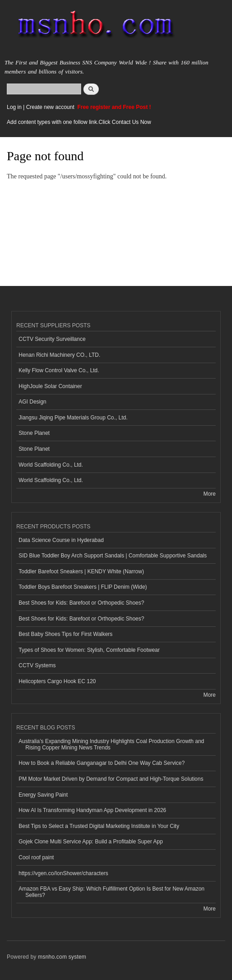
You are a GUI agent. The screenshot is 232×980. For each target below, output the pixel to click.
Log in (14, 107)
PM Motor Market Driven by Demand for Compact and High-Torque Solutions (111, 779)
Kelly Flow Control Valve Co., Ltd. (59, 370)
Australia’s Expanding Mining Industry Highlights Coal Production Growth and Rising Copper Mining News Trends (111, 744)
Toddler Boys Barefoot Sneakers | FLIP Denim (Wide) (83, 587)
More (210, 494)
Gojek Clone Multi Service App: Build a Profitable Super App (91, 842)
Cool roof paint (36, 857)
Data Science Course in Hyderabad (61, 540)
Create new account (51, 107)
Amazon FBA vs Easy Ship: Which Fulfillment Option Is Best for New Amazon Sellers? (111, 892)
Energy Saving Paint (43, 795)
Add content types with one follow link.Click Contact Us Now (79, 122)
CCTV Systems (37, 665)
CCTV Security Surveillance (52, 339)
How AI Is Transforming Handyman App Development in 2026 (92, 810)
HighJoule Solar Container (50, 386)
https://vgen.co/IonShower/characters (63, 873)
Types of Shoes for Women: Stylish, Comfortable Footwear (89, 650)
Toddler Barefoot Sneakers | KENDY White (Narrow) (81, 571)
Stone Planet (34, 433)
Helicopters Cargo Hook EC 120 (57, 681)
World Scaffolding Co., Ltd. (51, 465)
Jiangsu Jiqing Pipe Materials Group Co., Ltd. (73, 418)
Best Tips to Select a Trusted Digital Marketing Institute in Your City (99, 826)
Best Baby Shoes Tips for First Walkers (65, 634)
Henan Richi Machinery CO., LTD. (59, 355)
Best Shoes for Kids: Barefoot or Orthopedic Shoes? (81, 603)
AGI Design (32, 402)
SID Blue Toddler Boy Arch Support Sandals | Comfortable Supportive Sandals (113, 556)
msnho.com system (62, 957)
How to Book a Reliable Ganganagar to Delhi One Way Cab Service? (102, 763)
